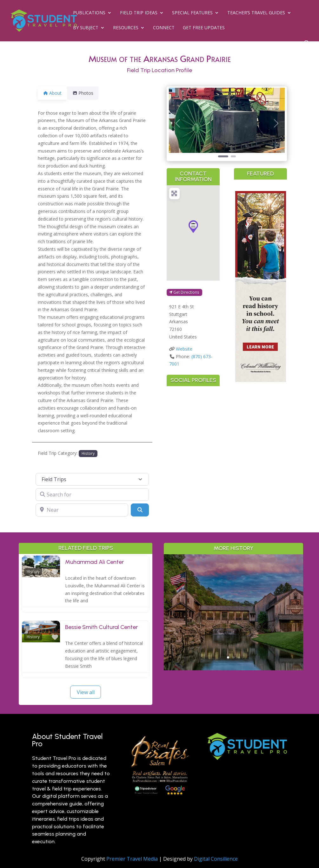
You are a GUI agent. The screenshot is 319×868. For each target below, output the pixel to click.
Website (184, 349)
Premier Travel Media (132, 859)
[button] (178, 123)
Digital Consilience (216, 859)
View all (86, 692)
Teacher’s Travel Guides (256, 13)
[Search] (140, 510)
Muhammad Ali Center (94, 562)
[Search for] (92, 495)
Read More (233, 653)
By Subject (86, 28)
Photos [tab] (87, 93)
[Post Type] (92, 479)
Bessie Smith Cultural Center (101, 627)
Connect (164, 28)
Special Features (192, 13)
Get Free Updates (204, 28)
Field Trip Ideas (139, 13)
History (88, 453)
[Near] (82, 510)
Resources (126, 28)
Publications (89, 13)
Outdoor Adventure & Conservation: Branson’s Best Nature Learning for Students (233, 595)
